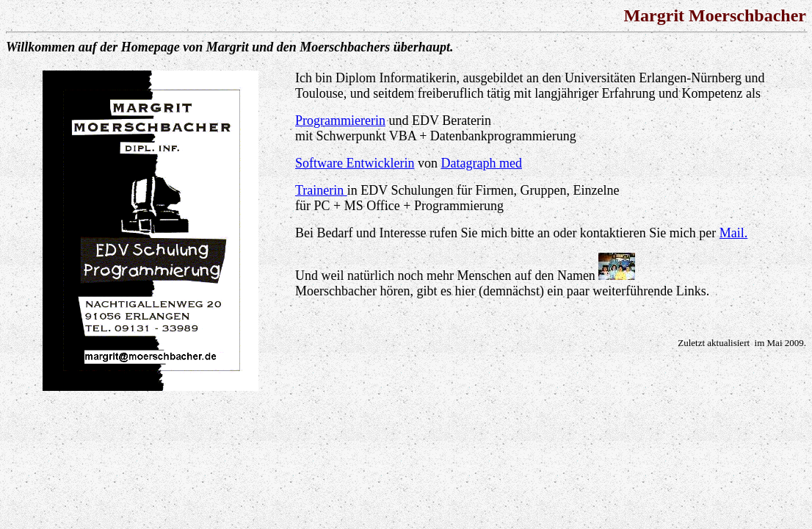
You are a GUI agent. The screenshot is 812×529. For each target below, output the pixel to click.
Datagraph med (481, 163)
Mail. (734, 233)
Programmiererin (340, 120)
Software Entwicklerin (355, 163)
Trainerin (321, 190)
